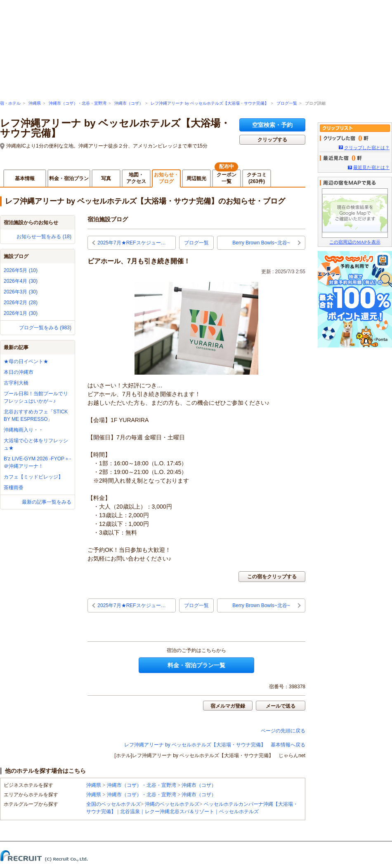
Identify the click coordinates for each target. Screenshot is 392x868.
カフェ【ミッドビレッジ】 (33, 477)
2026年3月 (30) (21, 292)
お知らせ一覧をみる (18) (44, 237)
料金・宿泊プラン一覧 (196, 665)
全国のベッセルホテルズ (113, 804)
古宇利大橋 (16, 383)
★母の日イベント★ (26, 361)
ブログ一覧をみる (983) (45, 328)
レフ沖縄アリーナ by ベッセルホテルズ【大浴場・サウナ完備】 (210, 103)
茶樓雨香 (14, 488)
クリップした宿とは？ (367, 148)
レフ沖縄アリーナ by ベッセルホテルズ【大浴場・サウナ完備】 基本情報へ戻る (215, 745)
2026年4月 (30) (21, 281)
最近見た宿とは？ (371, 167)
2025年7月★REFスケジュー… (131, 243)
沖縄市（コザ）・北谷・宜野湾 (78, 103)
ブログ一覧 (287, 103)
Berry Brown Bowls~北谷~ (261, 243)
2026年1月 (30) (21, 313)
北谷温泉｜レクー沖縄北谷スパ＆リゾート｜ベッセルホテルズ (189, 812)
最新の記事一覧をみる (47, 502)
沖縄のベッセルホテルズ (172, 804)
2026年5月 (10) (21, 270)
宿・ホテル (10, 103)
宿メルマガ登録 (228, 706)
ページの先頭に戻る (283, 731)
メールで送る (281, 706)
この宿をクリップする (272, 577)
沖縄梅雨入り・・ (24, 430)
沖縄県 (35, 103)
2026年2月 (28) (21, 303)
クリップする (272, 140)
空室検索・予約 (272, 125)
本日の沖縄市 (19, 372)
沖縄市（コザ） (129, 103)
